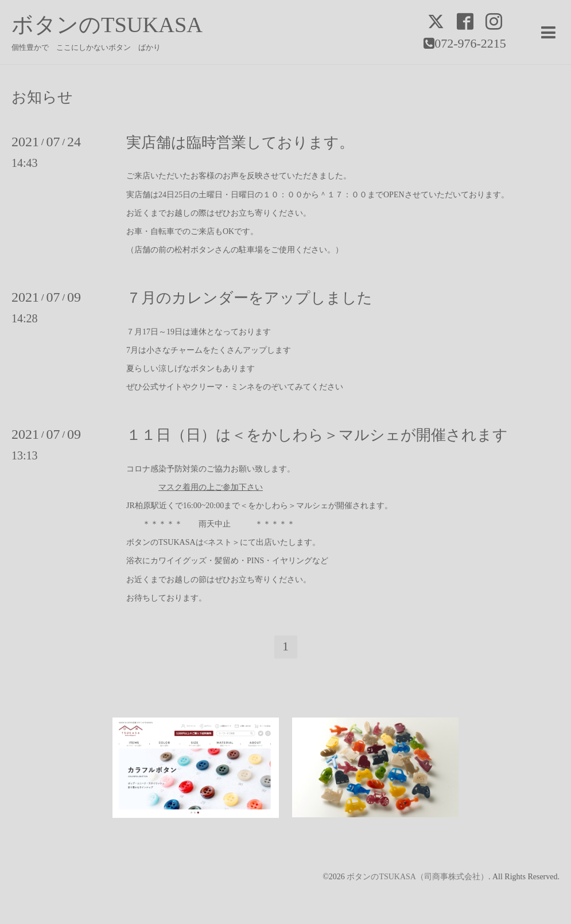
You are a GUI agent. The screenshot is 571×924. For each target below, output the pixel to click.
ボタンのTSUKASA (107, 25)
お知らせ (42, 98)
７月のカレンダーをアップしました (249, 298)
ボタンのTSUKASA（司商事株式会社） (417, 877)
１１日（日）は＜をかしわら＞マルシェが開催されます (317, 435)
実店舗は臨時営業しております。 (240, 143)
